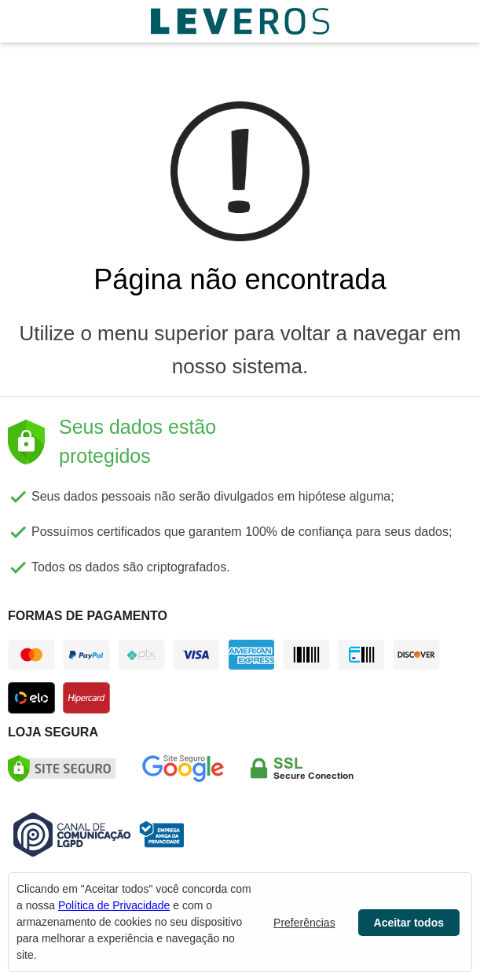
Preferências (304, 923)
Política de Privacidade (114, 905)
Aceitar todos (409, 923)
